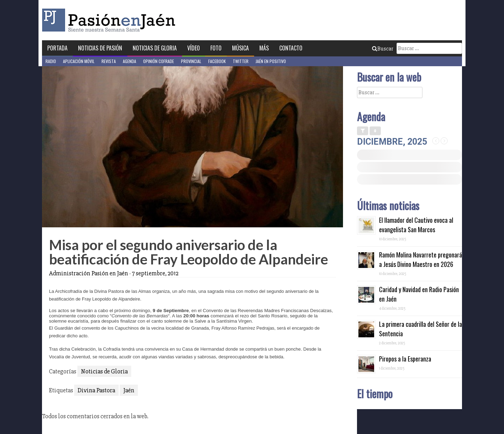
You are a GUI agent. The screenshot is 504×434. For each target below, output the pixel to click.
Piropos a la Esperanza (405, 359)
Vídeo (194, 48)
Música (240, 48)
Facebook (217, 61)
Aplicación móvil (79, 61)
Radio (51, 61)
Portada (57, 48)
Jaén (129, 390)
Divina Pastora (96, 390)
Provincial (191, 61)
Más (264, 48)
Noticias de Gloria (155, 48)
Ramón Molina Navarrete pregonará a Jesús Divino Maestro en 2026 (421, 259)
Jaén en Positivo (271, 61)
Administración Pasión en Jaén (89, 273)
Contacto (291, 48)
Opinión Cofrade (159, 61)
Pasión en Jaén (111, 20)
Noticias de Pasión (100, 48)
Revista (109, 61)
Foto (216, 48)
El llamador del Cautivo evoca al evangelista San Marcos (416, 225)
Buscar (383, 49)
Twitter (241, 61)
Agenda (129, 61)
